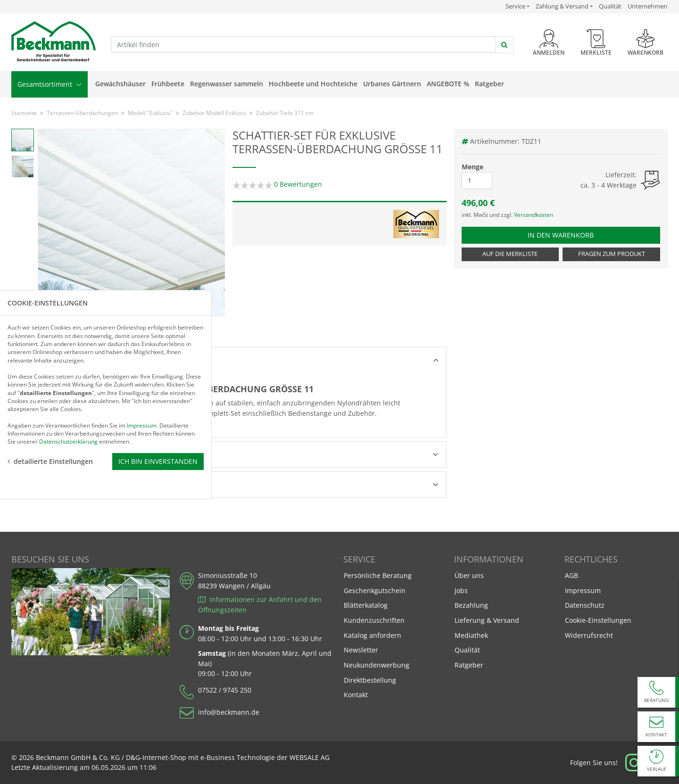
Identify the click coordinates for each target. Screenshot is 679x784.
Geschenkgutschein (375, 590)
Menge (472, 167)
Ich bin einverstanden (158, 449)
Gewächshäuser (120, 84)
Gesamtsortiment (50, 84)
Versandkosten (534, 215)
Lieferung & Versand (487, 620)
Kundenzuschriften (374, 620)
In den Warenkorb (568, 235)
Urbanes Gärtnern (392, 84)
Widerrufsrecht (589, 635)
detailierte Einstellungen (50, 449)
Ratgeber (489, 84)
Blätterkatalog (366, 605)
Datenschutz (585, 605)
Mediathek (471, 635)
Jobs (461, 590)
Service (518, 6)
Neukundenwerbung (377, 665)
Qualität (610, 6)
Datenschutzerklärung (68, 429)
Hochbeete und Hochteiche (313, 84)
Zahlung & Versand (562, 6)
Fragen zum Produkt (612, 254)
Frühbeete (168, 84)
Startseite (24, 113)
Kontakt (356, 695)
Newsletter (361, 650)
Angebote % (448, 84)
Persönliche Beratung (378, 575)
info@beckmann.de (229, 712)
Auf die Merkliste (510, 254)
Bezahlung (471, 605)
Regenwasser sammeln (227, 84)
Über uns (469, 575)
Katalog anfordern (372, 635)
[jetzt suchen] (504, 45)
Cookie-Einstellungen (598, 620)
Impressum (583, 590)
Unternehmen (647, 6)
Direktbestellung (370, 680)
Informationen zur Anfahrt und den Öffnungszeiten (260, 605)
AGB (571, 575)
